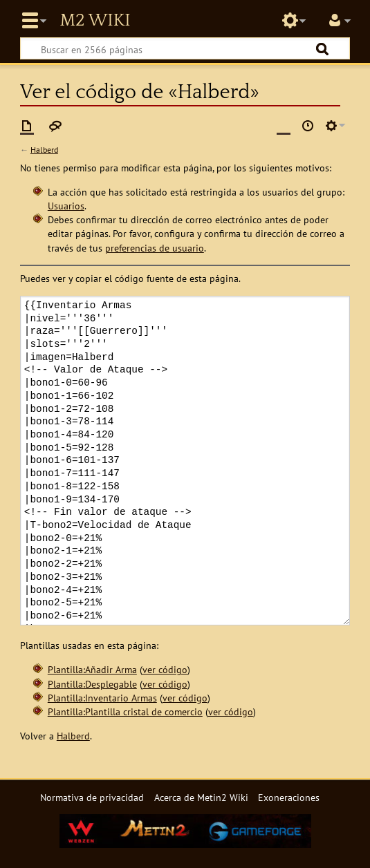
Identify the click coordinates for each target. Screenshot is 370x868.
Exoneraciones (289, 797)
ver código (165, 669)
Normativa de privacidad (92, 797)
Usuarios (66, 206)
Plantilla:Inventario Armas (102, 698)
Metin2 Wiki (95, 21)
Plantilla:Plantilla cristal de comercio (125, 711)
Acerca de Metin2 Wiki (201, 797)
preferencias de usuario (155, 248)
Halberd (44, 150)
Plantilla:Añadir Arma (92, 669)
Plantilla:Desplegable (92, 684)
